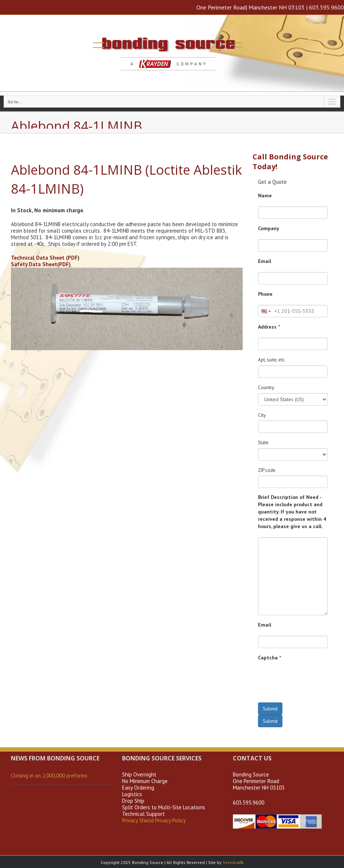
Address (269, 327)
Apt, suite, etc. (272, 360)
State (263, 443)
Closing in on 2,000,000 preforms (49, 776)
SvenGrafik (233, 862)
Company (269, 228)
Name (265, 195)
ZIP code (267, 470)
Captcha (269, 658)
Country (266, 387)
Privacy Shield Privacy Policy (154, 820)
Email (265, 261)
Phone (265, 294)
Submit (270, 709)
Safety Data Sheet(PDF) (41, 264)
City (262, 415)
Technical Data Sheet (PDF (44, 258)
